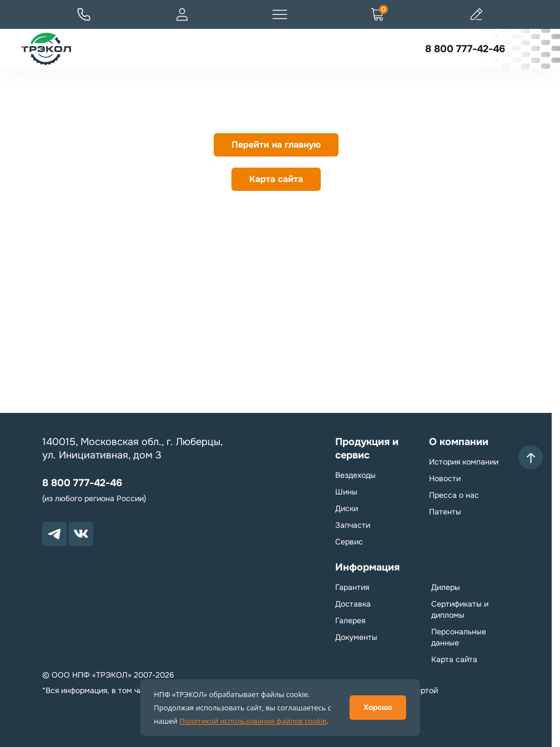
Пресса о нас (454, 495)
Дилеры (446, 587)
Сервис (349, 542)
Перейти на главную (276, 145)
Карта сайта (276, 179)
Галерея (350, 620)
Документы (356, 637)
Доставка (353, 604)
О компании (459, 442)
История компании (464, 462)
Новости (445, 478)
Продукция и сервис (367, 448)
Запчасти (353, 525)
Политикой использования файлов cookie (253, 721)
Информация (367, 567)
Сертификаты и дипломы (460, 609)
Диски (347, 508)
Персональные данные (459, 637)
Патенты (445, 512)
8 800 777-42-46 (465, 49)
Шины (346, 492)
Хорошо (378, 707)
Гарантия (352, 587)
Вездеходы (355, 475)
